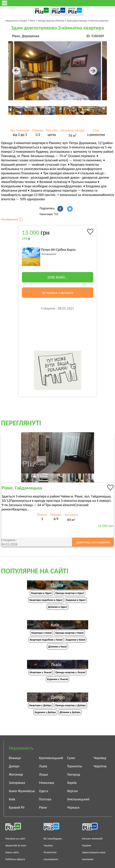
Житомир (16, 774)
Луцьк (44, 774)
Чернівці (100, 758)
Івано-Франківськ (22, 791)
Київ (12, 799)
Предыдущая (20, 71)
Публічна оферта (15, 859)
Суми (71, 758)
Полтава (45, 799)
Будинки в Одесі (76, 600)
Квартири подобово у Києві (46, 640)
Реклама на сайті (15, 839)
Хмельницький (78, 799)
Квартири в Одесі (41, 593)
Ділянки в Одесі (57, 607)
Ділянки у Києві (57, 647)
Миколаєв (47, 783)
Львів (43, 766)
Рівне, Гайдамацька (22, 488)
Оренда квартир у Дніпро (71, 705)
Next (101, 106)
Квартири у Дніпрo (40, 705)
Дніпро (14, 766)
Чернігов (100, 766)
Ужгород (73, 774)
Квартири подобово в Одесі (46, 600)
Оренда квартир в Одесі (70, 593)
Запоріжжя (17, 783)
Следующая (96, 71)
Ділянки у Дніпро (70, 712)
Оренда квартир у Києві (69, 633)
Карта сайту (12, 852)
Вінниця (15, 758)
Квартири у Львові (41, 672)
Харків (72, 783)
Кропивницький (51, 758)
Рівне (43, 807)
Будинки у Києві (76, 640)
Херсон (72, 791)
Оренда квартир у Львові (70, 672)
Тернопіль (75, 766)
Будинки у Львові (58, 679)
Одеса (44, 791)
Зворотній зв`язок (16, 845)
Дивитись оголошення (93, 542)
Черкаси (73, 807)
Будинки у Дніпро (45, 712)
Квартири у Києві (42, 633)
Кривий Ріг (17, 807)
